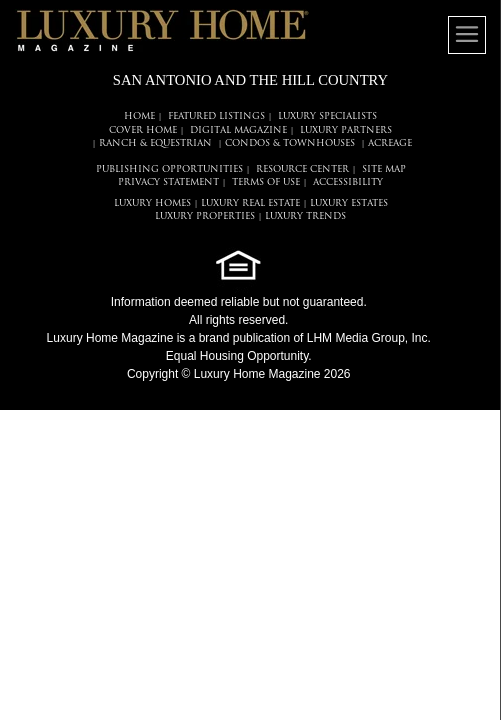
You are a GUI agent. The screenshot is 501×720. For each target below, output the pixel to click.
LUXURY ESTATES (349, 203)
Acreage (390, 143)
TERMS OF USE (266, 182)
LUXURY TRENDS (305, 216)
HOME (139, 116)
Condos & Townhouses (290, 143)
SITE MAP (384, 169)
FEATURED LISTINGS (216, 116)
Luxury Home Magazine (110, 338)
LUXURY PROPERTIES (205, 216)
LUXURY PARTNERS (346, 130)
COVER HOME (143, 130)
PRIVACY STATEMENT (168, 182)
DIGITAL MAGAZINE (238, 130)
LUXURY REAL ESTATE (250, 203)
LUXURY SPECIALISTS (327, 116)
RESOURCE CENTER (302, 169)
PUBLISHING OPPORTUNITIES (169, 169)
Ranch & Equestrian (155, 143)
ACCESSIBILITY (348, 182)
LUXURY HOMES (152, 203)
